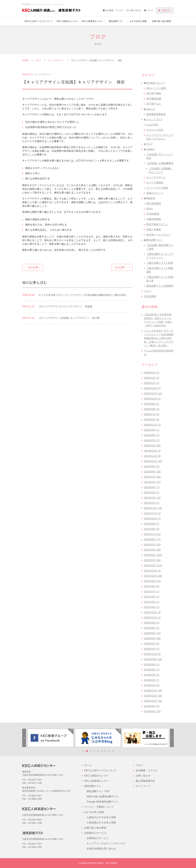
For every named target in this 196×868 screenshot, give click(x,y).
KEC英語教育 (154, 203)
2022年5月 (152, 545)
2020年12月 (152, 612)
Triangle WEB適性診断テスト (103, 802)
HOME (25, 60)
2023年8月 (152, 472)
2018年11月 (153, 696)
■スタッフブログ (153, 119)
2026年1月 (152, 383)
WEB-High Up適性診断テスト (103, 796)
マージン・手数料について (99, 807)
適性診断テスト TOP (98, 791)
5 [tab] (98, 751)
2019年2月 (152, 680)
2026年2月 (152, 378)
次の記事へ (121, 267)
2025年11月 (153, 394)
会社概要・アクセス (114, 10)
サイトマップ (143, 786)
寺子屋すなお (154, 104)
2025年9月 (152, 404)
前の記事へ (34, 267)
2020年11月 (152, 618)
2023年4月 (152, 487)
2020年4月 (152, 644)
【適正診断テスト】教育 (160, 263)
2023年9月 (152, 466)
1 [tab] (83, 751)
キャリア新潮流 (155, 183)
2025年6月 (152, 420)
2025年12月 (152, 388)
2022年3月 (153, 555)
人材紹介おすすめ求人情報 (101, 817)
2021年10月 (153, 576)
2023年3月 (152, 493)
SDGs (150, 209)
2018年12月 (153, 691)
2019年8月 (152, 665)
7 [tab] (105, 751)
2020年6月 (152, 633)
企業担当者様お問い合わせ (101, 849)
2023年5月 (152, 482)
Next (172, 738)
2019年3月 (152, 675)
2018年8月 (152, 706)
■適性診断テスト (153, 240)
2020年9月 (152, 623)
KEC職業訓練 (154, 99)
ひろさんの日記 (155, 130)
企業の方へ (166, 10)
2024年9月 (152, 430)
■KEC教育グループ (155, 83)
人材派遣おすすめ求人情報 (101, 823)
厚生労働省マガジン (157, 224)
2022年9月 (152, 524)
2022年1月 (153, 566)
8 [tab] (109, 751)
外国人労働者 (154, 230)
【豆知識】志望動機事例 (160, 163)
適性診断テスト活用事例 (160, 286)
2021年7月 (152, 592)
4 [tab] (94, 751)
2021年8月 (152, 586)
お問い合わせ (135, 10)
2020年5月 (152, 638)
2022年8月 (152, 529)
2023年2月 (152, 498)
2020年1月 (152, 649)
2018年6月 (152, 711)
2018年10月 (153, 701)
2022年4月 (152, 550)
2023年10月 (153, 461)
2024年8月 (152, 435)
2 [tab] (87, 751)
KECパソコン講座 (156, 88)
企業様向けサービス (98, 838)
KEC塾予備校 (154, 93)
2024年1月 (152, 446)
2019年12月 (152, 654)
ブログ (150, 10)
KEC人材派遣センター (92, 21)
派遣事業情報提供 (156, 114)
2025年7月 (152, 414)
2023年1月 (152, 503)
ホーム (88, 765)
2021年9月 (152, 581)
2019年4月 (152, 670)
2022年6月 (152, 539)
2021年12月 (152, 571)
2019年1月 (152, 685)
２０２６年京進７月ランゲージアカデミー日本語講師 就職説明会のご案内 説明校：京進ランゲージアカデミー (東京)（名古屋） (159, 338)
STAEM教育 (153, 214)
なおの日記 (152, 125)
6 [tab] (102, 751)
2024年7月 (152, 440)
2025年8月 (152, 409)
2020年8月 (152, 628)
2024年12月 (152, 425)
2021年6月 (152, 597)
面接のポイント (155, 193)
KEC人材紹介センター (67, 21)
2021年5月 (152, 602)
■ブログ (148, 144)
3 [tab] (91, 751)
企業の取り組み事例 (161, 21)
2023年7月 (152, 477)
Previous (24, 738)
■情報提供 (150, 198)
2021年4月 (152, 607)
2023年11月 (152, 456)
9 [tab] (113, 751)
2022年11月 (152, 513)
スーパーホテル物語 (157, 188)
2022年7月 (152, 534)
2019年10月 (153, 659)
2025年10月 (152, 399)
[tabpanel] (51, 738)
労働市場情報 (154, 219)
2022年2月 (152, 560)
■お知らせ (150, 109)
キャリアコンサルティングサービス (106, 843)
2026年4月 (152, 373)
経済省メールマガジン (158, 235)
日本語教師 (150, 296)
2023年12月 (152, 451)
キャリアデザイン (56, 60)
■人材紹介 (150, 149)
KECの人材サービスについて (39, 21)
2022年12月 (153, 508)
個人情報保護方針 (145, 781)
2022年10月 (152, 519)
